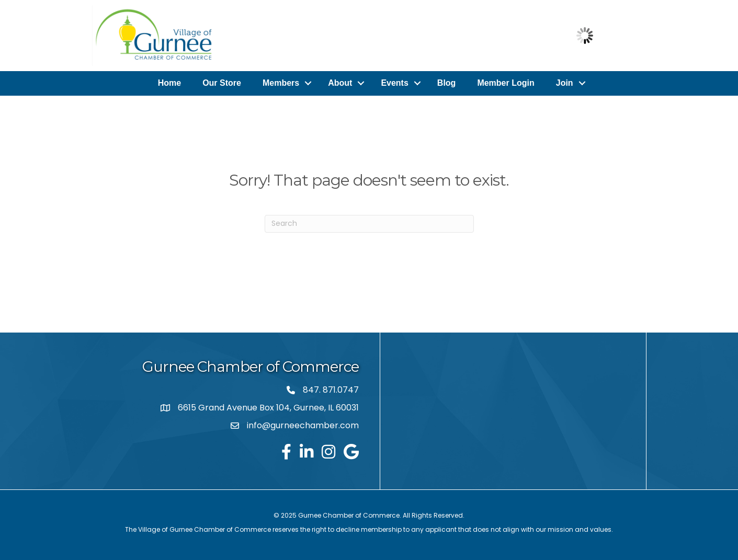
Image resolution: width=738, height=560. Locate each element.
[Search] (369, 223)
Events (394, 83)
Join (565, 83)
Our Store (222, 83)
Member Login (506, 83)
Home (169, 83)
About (340, 83)
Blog (447, 83)
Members (281, 83)
